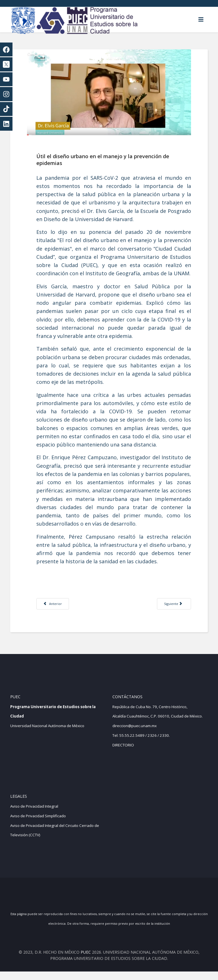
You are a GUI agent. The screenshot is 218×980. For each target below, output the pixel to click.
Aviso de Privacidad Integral (34, 815)
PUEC (86, 960)
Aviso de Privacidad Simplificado (38, 824)
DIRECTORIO (123, 753)
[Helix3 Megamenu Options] (201, 20)
